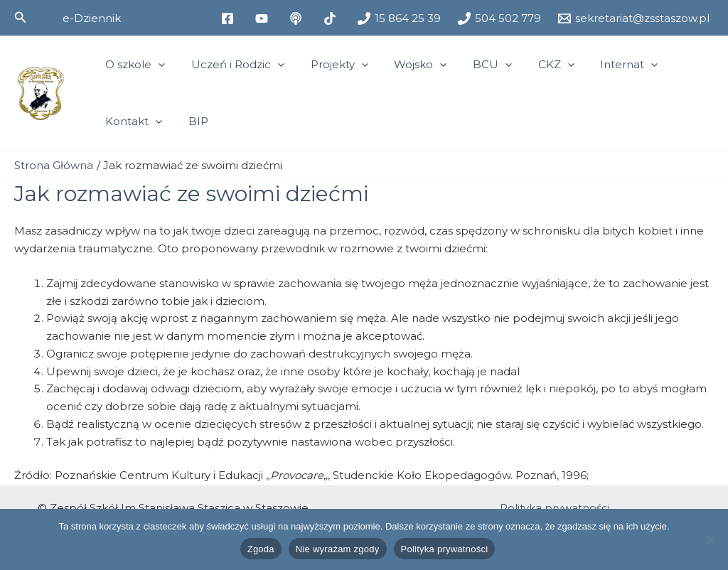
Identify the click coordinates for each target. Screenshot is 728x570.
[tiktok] (332, 18)
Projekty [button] (327, 65)
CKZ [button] (530, 65)
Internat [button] (598, 65)
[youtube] (264, 18)
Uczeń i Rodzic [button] (231, 65)
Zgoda (261, 549)
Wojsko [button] (404, 65)
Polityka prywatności (555, 507)
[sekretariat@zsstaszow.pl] (634, 18)
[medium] (298, 18)
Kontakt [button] (132, 122)
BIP (191, 121)
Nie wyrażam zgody (338, 549)
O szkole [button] (133, 65)
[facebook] (230, 18)
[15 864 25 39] (399, 18)
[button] (21, 18)
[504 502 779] (499, 18)
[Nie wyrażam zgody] (710, 539)
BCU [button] (471, 65)
